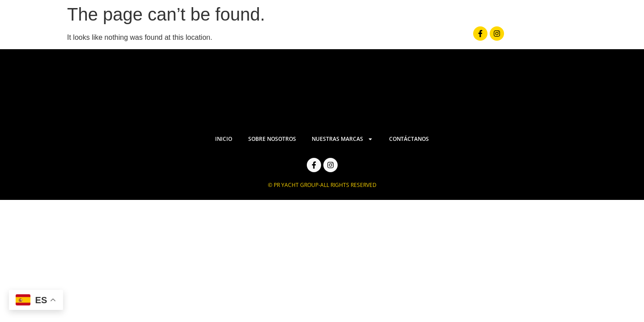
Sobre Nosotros (324, 38)
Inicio (267, 38)
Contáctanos (483, 38)
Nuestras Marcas (406, 37)
